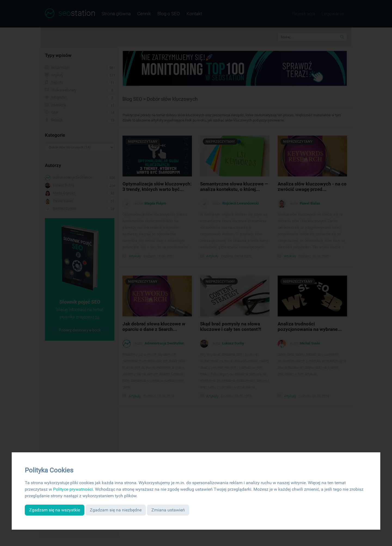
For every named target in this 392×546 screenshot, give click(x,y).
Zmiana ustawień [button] (168, 510)
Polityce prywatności (73, 489)
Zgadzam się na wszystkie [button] (55, 510)
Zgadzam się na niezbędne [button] (116, 510)
